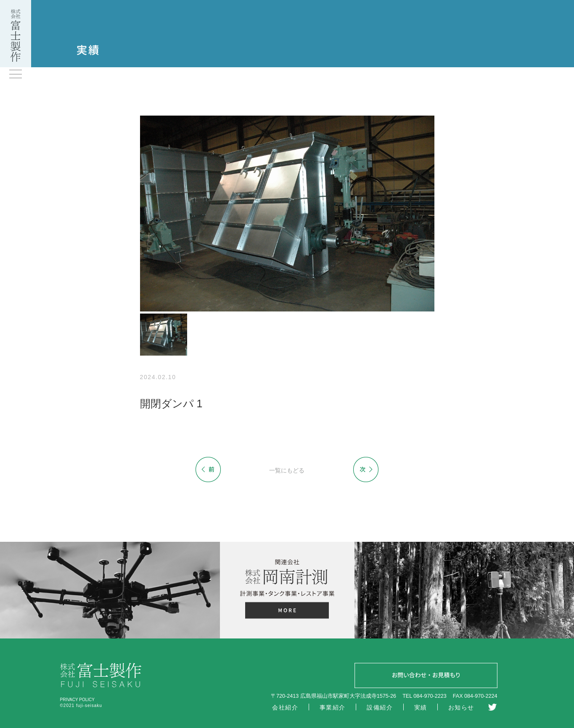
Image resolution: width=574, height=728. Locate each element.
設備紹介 (380, 707)
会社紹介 (285, 707)
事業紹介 (333, 707)
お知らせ (461, 707)
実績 (421, 707)
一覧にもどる (287, 470)
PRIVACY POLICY (77, 700)
